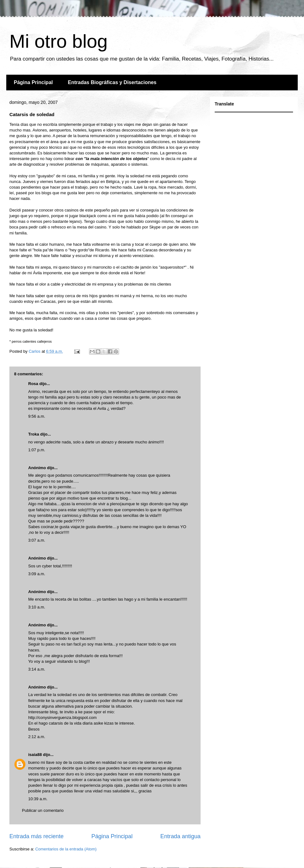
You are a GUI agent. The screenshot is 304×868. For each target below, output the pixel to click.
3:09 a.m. (37, 574)
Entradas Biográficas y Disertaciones (112, 82)
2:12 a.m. (37, 737)
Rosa (33, 384)
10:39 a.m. (38, 799)
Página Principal (33, 82)
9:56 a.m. (37, 416)
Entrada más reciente (37, 836)
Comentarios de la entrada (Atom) (66, 849)
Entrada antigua (181, 836)
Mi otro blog (58, 41)
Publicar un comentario (43, 810)
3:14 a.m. (37, 669)
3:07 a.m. (37, 540)
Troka (34, 434)
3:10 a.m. (37, 607)
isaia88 (35, 755)
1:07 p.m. (37, 450)
